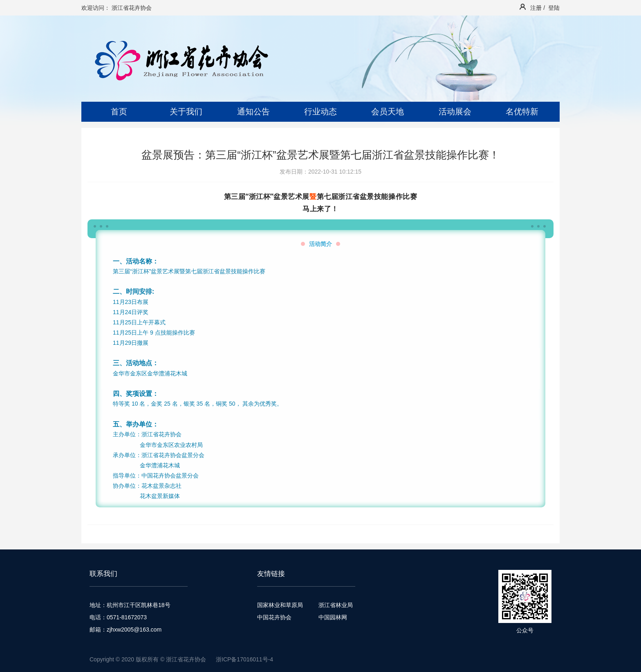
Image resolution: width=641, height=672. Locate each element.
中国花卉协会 (274, 617)
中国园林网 (333, 617)
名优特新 (522, 112)
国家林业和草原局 (280, 605)
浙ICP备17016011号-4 (244, 659)
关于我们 (186, 112)
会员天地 (388, 112)
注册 (536, 8)
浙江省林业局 (336, 605)
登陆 (554, 8)
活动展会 (455, 112)
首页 (119, 112)
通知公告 (253, 112)
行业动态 (320, 112)
